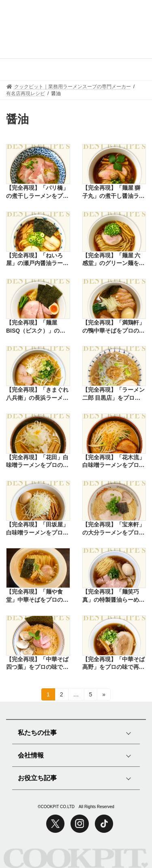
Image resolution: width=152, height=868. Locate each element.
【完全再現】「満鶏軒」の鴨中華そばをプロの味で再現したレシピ (113, 327)
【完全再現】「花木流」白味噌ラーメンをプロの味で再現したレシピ (113, 462)
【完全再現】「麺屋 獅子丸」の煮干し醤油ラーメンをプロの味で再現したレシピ (113, 192)
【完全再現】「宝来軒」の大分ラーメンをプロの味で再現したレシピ (113, 529)
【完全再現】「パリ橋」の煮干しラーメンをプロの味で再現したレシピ (37, 192)
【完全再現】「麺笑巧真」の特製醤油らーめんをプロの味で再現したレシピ (113, 596)
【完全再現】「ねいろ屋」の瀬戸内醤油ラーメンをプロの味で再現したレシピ (37, 260)
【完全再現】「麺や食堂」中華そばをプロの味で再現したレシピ (37, 596)
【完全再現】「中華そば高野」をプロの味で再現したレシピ (113, 664)
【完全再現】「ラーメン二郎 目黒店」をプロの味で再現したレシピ (113, 394)
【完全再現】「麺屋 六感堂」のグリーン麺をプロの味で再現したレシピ (113, 260)
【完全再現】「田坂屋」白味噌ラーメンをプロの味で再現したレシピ (37, 529)
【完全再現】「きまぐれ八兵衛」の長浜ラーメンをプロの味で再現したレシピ (37, 394)
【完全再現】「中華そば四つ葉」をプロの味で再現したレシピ (37, 664)
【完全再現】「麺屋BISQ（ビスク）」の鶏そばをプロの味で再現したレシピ (37, 327)
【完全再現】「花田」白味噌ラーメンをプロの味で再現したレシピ (37, 462)
